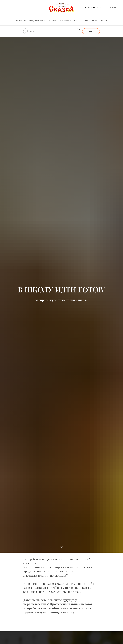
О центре (21, 20)
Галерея (52, 20)
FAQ (76, 20)
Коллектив (65, 20)
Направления (37, 20)
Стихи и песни (89, 20)
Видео (104, 20)
